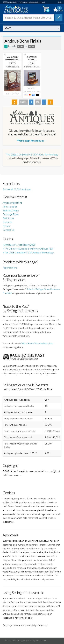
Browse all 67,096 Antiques (17, 189)
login (60, 2)
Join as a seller (10, 207)
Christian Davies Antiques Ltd (32, 68)
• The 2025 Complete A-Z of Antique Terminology (28, 252)
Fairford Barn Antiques (12, 68)
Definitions (8, 218)
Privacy (6, 226)
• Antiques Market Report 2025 (19, 245)
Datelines (7, 222)
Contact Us (8, 230)
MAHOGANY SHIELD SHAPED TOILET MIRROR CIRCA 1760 (12, 61)
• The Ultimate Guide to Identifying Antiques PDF (28, 249)
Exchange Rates (11, 214)
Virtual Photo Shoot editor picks (37, 343)
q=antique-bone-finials (32, 28)
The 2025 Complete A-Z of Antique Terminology (32, 154)
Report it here (10, 268)
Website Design (11, 210)
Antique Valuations (12, 203)
